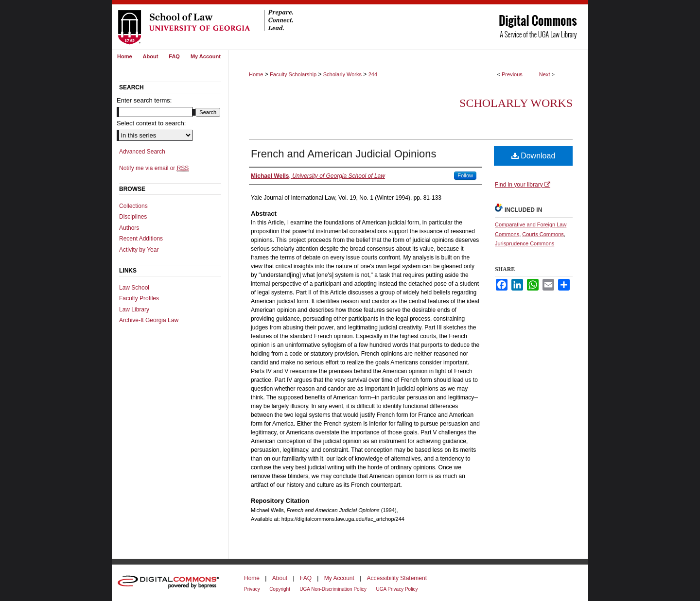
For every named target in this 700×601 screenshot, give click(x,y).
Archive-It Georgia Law (149, 320)
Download (534, 156)
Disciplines (133, 217)
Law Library (134, 309)
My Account (339, 578)
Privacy (252, 589)
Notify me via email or (154, 168)
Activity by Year (139, 250)
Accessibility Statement (397, 578)
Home (256, 74)
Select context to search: (151, 123)
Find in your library (523, 185)
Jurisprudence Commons (525, 243)
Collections (133, 206)
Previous (512, 74)
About (280, 578)
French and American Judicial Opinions (344, 154)
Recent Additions (141, 239)
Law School (134, 288)
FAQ (306, 578)
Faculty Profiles (139, 298)
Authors (129, 228)
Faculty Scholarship (293, 74)
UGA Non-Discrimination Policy (333, 589)
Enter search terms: (144, 100)
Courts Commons (543, 234)
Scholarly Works (342, 74)
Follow (465, 175)
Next (545, 74)
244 (373, 74)
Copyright (280, 589)
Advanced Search (142, 152)
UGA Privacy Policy (397, 589)
